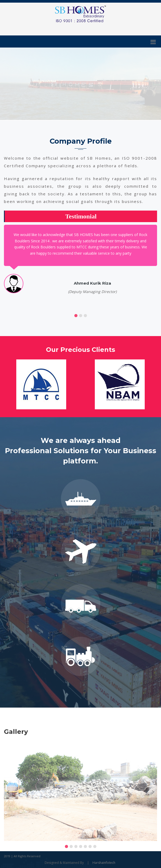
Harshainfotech (104, 863)
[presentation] (8, 792)
